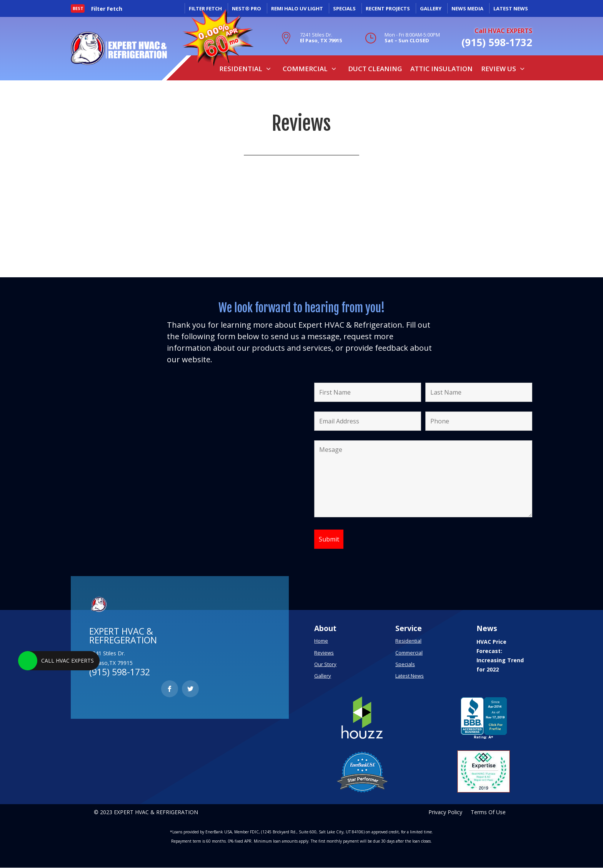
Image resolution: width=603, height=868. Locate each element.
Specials (405, 664)
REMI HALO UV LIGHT (297, 8)
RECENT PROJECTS (388, 8)
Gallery (323, 676)
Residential (241, 69)
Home (321, 641)
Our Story (325, 664)
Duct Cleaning (375, 69)
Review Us (499, 69)
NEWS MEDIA (467, 8)
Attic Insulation (441, 69)
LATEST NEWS (511, 8)
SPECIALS (344, 8)
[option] (110, 9)
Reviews (324, 653)
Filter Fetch (107, 9)
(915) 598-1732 (497, 42)
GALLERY (431, 8)
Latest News (410, 676)
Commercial (305, 69)
